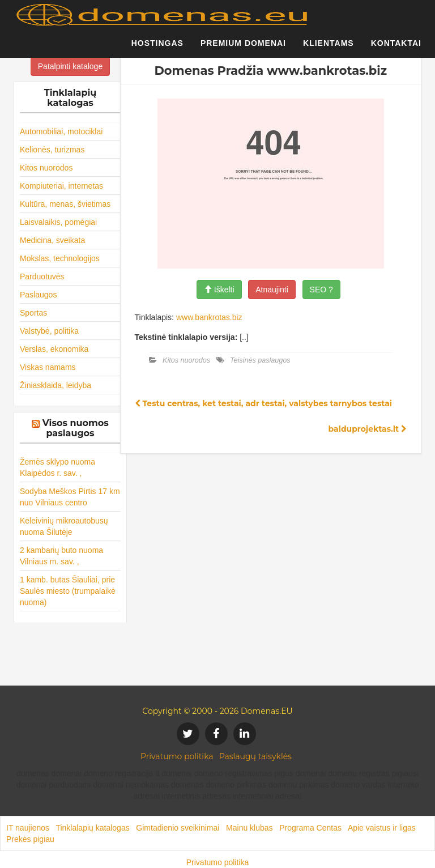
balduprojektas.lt (368, 429)
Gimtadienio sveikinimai (178, 828)
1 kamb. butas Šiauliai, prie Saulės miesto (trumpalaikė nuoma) (68, 591)
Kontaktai (396, 48)
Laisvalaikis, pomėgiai (58, 222)
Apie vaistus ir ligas (382, 828)
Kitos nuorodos (46, 168)
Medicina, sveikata (52, 240)
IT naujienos (28, 828)
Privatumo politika (177, 756)
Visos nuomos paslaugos (76, 428)
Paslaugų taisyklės (255, 756)
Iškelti (219, 290)
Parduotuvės (42, 276)
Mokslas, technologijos (60, 258)
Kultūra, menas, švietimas (65, 204)
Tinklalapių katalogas (92, 828)
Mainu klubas (250, 828)
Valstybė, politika (49, 331)
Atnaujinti (272, 290)
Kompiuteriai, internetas (61, 186)
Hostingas (157, 48)
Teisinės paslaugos (260, 360)
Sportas (33, 313)
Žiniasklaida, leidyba (56, 385)
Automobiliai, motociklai (61, 131)
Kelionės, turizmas (52, 150)
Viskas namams (48, 367)
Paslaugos (38, 295)
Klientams (329, 48)
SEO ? (321, 290)
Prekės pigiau (30, 839)
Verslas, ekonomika (54, 349)
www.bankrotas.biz (209, 317)
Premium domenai (243, 48)
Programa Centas (310, 828)
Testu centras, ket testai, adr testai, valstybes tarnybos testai (264, 403)
